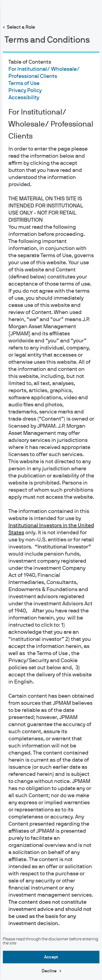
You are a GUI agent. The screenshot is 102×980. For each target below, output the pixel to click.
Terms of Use (24, 83)
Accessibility (24, 98)
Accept (51, 957)
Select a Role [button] (21, 27)
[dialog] (51, 490)
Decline (49, 971)
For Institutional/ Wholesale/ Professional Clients (51, 124)
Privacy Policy (25, 90)
